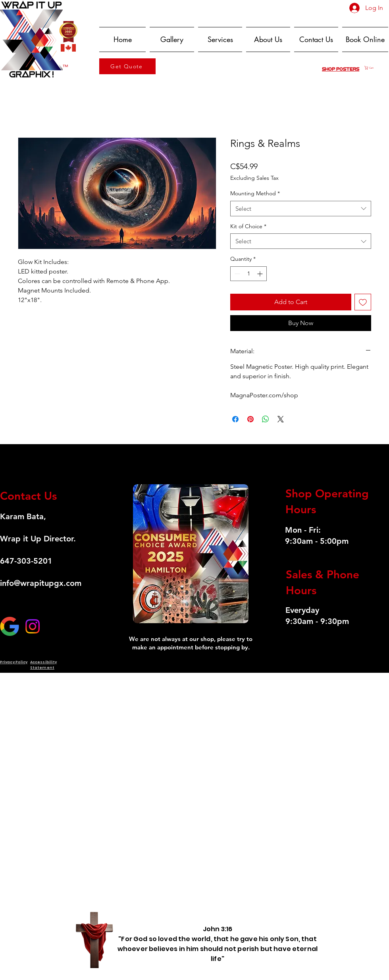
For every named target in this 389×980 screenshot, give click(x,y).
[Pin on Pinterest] (250, 419)
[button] (376, 68)
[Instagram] (33, 626)
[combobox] (301, 209)
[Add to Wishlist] (363, 302)
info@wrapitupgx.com (41, 583)
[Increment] (261, 274)
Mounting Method (255, 193)
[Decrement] (236, 274)
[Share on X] (281, 419)
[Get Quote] (127, 66)
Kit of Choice (248, 226)
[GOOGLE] (10, 626)
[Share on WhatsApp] (266, 419)
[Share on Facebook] (235, 419)
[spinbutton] (248, 274)
